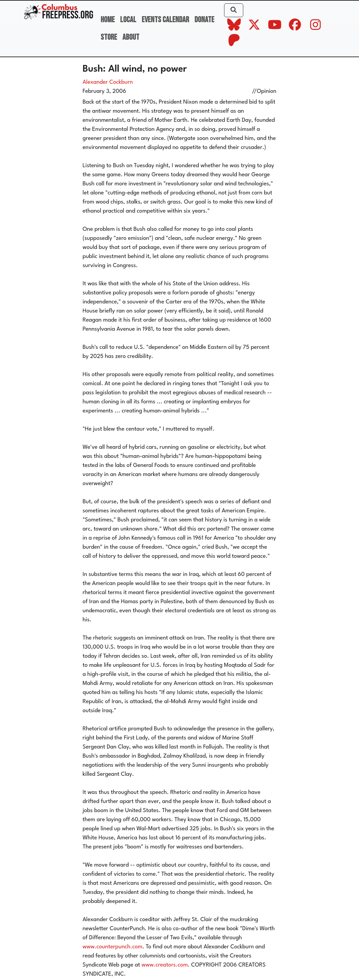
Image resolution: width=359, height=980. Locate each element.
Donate (204, 20)
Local (128, 20)
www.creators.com (165, 965)
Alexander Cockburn (108, 82)
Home (108, 20)
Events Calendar (165, 20)
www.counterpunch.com (113, 947)
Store (109, 37)
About (131, 37)
